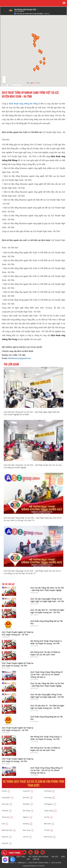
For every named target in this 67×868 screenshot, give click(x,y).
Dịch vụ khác (57, 863)
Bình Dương (50, 837)
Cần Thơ (27, 837)
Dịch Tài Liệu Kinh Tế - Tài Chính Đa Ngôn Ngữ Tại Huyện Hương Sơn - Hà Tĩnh (47, 611)
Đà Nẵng (28, 824)
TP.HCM (48, 830)
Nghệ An (28, 817)
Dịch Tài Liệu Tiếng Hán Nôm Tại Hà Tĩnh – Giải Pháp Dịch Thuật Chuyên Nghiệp (47, 589)
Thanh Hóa (7, 817)
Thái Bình (7, 811)
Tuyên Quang (50, 811)
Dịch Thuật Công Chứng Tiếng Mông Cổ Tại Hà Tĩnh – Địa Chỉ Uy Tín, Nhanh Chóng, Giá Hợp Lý (46, 675)
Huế (5, 824)
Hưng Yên (28, 791)
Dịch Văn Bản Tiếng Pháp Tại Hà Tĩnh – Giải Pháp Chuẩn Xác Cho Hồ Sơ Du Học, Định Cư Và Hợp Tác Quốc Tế (33, 519)
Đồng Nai (7, 843)
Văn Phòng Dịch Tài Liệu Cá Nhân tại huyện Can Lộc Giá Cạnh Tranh (45, 653)
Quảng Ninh (8, 798)
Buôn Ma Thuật (9, 830)
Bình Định (49, 824)
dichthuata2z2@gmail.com (19, 358)
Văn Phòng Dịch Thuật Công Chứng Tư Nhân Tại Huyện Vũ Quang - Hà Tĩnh (46, 642)
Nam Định (7, 804)
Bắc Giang (28, 811)
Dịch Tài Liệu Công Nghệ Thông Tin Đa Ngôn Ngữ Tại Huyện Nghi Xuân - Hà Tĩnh (47, 600)
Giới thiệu (21, 857)
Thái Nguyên (50, 804)
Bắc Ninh (28, 798)
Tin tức (55, 857)
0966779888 (14, 853)
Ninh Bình (28, 804)
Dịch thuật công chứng (39, 863)
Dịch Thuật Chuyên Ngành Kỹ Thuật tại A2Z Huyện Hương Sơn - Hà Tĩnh (18, 633)
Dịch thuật (10, 863)
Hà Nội (6, 791)
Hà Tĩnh (48, 817)
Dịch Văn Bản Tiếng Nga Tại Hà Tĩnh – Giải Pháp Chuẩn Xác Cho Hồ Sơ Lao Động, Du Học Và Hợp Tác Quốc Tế (32, 572)
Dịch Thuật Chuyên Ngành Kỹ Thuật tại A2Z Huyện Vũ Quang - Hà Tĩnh (18, 664)
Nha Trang (28, 830)
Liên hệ (36, 859)
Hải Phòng (49, 791)
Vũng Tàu (7, 837)
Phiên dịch (22, 863)
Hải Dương (49, 798)
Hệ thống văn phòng (38, 857)
